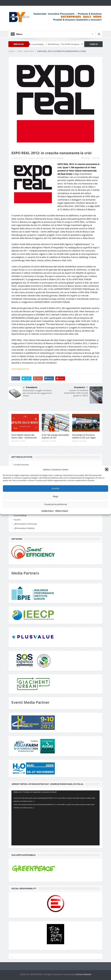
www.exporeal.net (20, 369)
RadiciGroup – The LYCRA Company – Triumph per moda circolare (79, 44)
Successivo (81, 387)
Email (96, 158)
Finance (47, 158)
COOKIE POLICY (48, 511)
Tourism (17, 520)
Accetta (55, 488)
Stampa (86, 158)
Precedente (30, 388)
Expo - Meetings (37, 158)
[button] (107, 469)
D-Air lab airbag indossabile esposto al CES (55, 436)
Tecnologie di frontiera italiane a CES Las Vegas (84, 436)
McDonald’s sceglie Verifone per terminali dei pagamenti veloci (37, 393)
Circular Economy (21, 465)
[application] (55, 818)
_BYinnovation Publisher (24, 528)
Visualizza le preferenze (56, 504)
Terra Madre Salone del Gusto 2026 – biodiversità (24, 436)
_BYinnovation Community (25, 524)
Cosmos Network (83, 974)
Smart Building (57, 158)
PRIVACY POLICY (62, 511)
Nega (55, 496)
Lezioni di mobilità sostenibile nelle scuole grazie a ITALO (76, 393)
